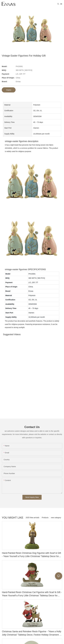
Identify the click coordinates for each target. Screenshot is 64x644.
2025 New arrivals (32, 518)
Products (45, 518)
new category (56, 518)
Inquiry (9, 90)
